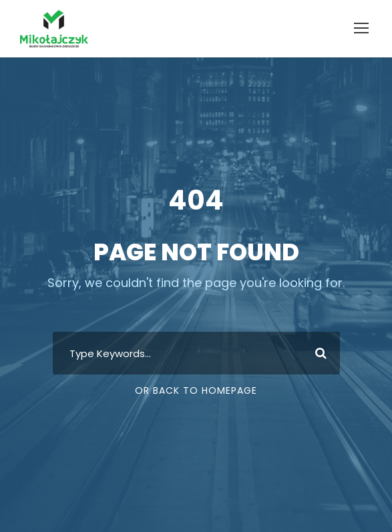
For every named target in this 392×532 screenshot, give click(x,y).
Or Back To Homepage (196, 390)
